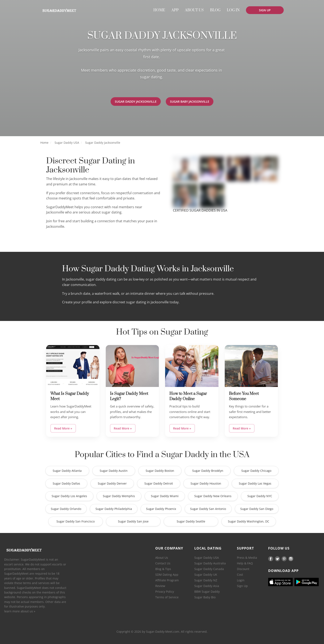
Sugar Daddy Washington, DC (249, 521)
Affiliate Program (167, 580)
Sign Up (242, 586)
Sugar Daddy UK (206, 575)
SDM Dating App (167, 575)
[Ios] (280, 582)
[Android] (307, 582)
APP (175, 10)
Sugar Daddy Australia (210, 563)
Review (160, 586)
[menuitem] (159, 10)
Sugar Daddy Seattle (191, 521)
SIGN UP (265, 10)
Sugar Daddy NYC (260, 496)
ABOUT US (194, 10)
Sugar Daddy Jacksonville (135, 102)
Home (44, 143)
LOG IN (233, 10)
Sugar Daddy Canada (209, 569)
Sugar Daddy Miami (165, 496)
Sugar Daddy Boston (160, 471)
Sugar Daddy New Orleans (213, 496)
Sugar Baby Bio (205, 597)
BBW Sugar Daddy (207, 592)
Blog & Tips (163, 569)
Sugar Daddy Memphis (119, 496)
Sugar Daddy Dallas (66, 483)
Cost (240, 575)
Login (241, 580)
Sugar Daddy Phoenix (161, 509)
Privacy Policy (165, 592)
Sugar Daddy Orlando (66, 509)
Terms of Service (167, 597)
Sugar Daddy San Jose (133, 521)
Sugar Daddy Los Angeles (69, 496)
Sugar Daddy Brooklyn (208, 471)
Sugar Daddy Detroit (159, 483)
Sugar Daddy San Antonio (208, 509)
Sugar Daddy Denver (112, 483)
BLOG (215, 10)
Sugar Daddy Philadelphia (114, 509)
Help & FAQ (245, 563)
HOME (159, 10)
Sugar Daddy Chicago (256, 471)
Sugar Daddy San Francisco (76, 521)
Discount (243, 569)
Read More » (63, 428)
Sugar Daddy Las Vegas (255, 483)
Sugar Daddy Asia (207, 586)
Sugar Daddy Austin (114, 471)
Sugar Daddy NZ (206, 580)
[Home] (59, 11)
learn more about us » (20, 611)
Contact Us (163, 563)
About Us (162, 558)
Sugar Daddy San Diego (257, 509)
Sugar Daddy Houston (206, 483)
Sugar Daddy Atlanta (67, 471)
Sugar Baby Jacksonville (190, 102)
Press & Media (247, 558)
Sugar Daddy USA (67, 143)
